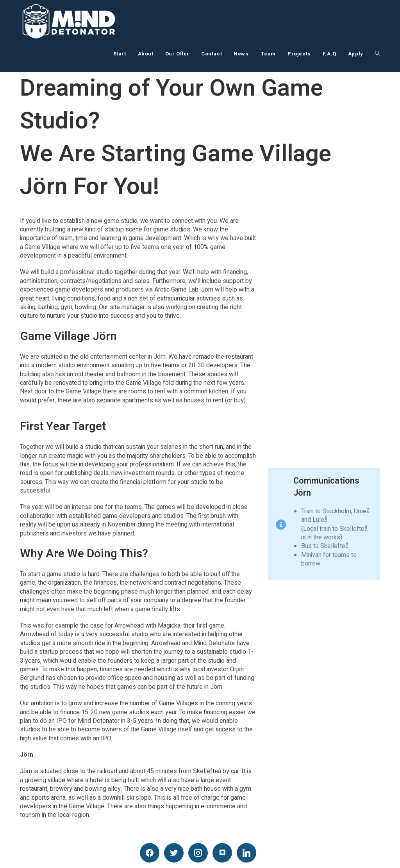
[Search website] (378, 54)
